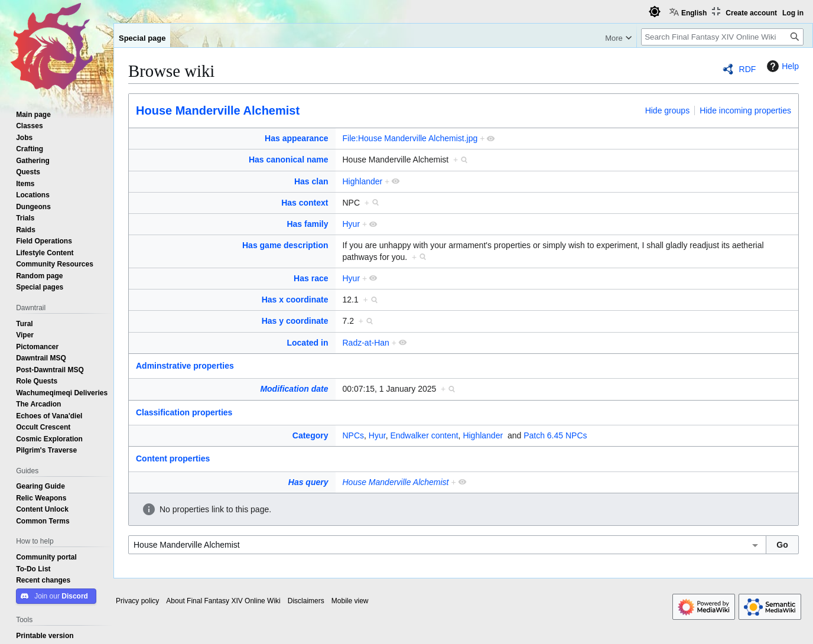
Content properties (173, 458)
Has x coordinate (295, 300)
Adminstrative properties (185, 366)
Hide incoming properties (745, 110)
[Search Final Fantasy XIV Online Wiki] (722, 37)
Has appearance (296, 138)
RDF (748, 69)
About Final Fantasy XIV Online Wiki (223, 601)
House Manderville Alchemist (218, 110)
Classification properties (184, 412)
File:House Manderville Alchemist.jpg (410, 138)
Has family (307, 224)
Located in (307, 343)
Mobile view (350, 601)
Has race (311, 278)
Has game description (285, 245)
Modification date (294, 389)
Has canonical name (289, 160)
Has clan (311, 181)
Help (781, 66)
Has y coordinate (295, 321)
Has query (308, 482)
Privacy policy (137, 601)
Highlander (363, 181)
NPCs (354, 435)
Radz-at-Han (366, 343)
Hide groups (668, 110)
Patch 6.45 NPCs (555, 435)
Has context (305, 203)
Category (310, 435)
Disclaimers (306, 601)
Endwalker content (424, 435)
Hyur (352, 224)
